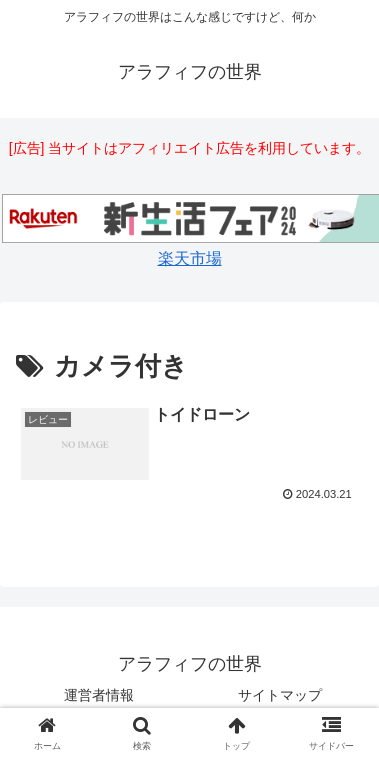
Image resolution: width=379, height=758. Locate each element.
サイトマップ (280, 695)
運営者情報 (99, 695)
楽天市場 (190, 258)
